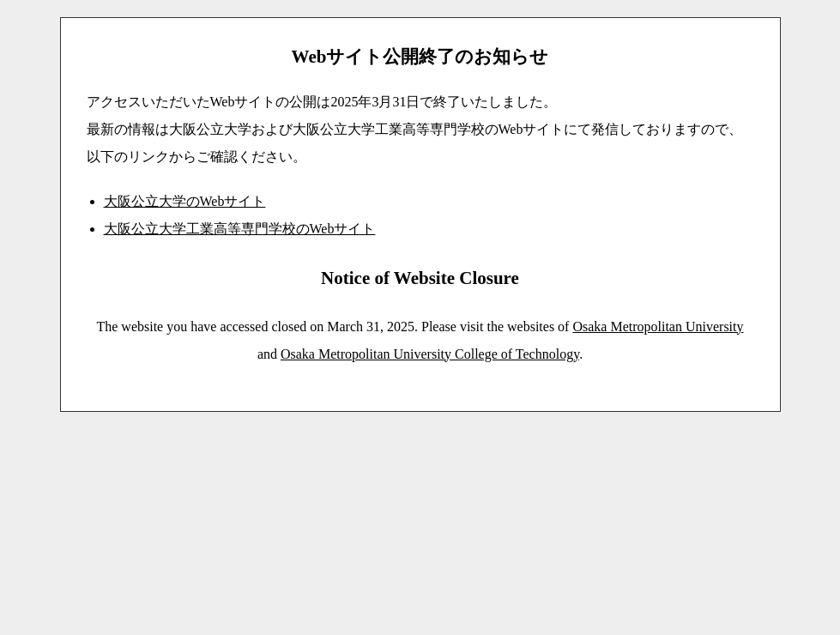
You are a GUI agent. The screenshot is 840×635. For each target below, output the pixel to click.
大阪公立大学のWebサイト (185, 201)
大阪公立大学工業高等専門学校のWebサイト (240, 229)
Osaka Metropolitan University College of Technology (430, 354)
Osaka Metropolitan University (658, 327)
